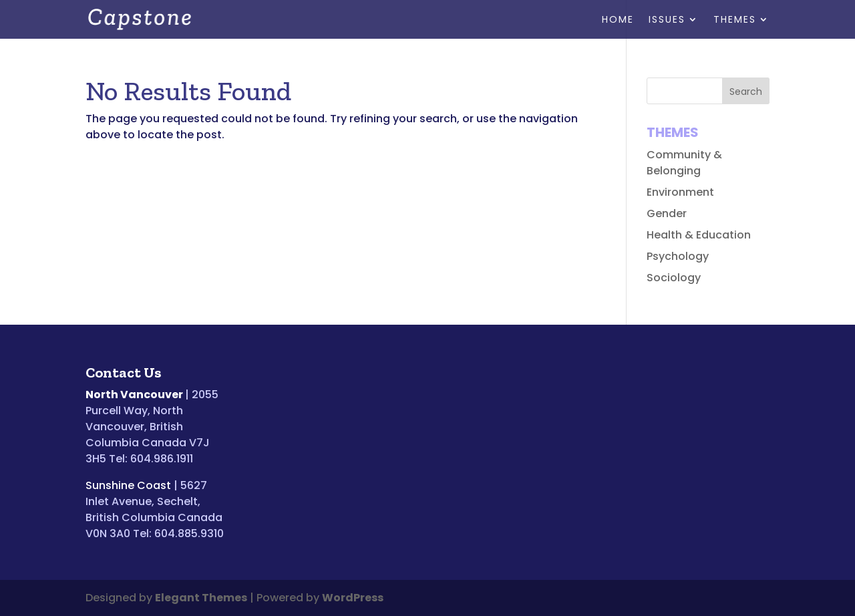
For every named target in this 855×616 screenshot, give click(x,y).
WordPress (353, 598)
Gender (667, 213)
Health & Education (699, 235)
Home (618, 20)
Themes (735, 20)
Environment (680, 192)
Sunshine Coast (128, 485)
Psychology (678, 256)
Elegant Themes (201, 598)
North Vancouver (134, 395)
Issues (667, 20)
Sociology (674, 278)
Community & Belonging (684, 163)
